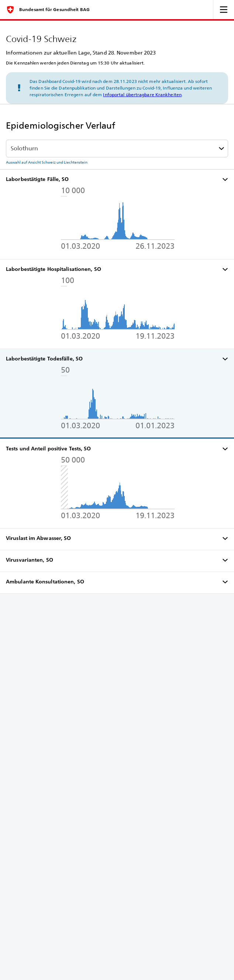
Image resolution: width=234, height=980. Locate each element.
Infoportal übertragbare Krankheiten (142, 95)
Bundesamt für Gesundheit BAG (54, 10)
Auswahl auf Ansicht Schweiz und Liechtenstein (47, 162)
